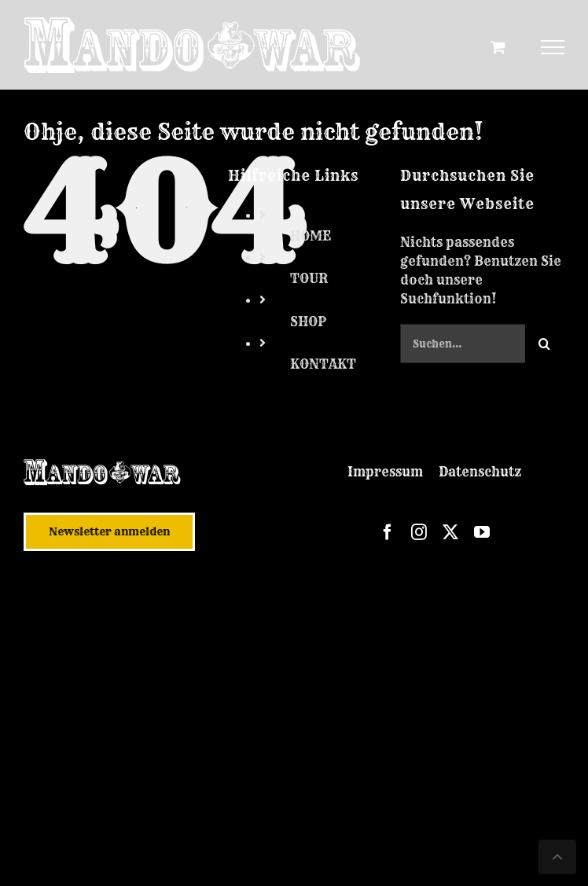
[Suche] (545, 344)
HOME (311, 236)
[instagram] (419, 532)
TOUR (309, 278)
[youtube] (482, 532)
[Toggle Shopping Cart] (498, 47)
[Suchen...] (463, 344)
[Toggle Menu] (553, 47)
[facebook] (388, 532)
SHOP (308, 322)
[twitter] (450, 532)
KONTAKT (323, 364)
